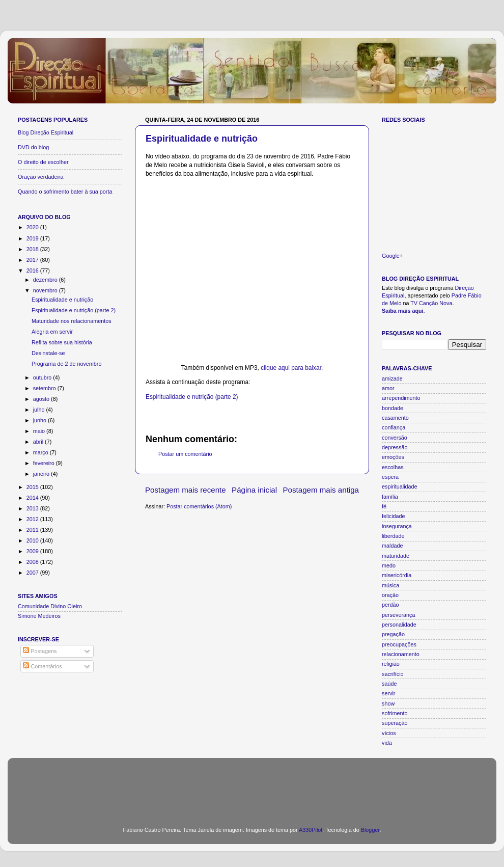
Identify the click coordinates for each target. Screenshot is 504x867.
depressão (395, 447)
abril (39, 442)
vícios (389, 733)
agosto (42, 399)
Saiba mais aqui (403, 311)
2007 (33, 573)
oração (390, 595)
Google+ (392, 256)
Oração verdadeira (40, 177)
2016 (33, 270)
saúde (389, 684)
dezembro (46, 280)
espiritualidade (400, 486)
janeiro (42, 474)
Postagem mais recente (186, 490)
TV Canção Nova (431, 303)
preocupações (399, 644)
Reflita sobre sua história (62, 342)
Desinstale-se (48, 353)
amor (388, 388)
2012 (33, 519)
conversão (395, 438)
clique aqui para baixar (291, 368)
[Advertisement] (252, 786)
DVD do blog (33, 147)
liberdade (393, 536)
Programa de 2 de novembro (66, 364)
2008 (33, 562)
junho (40, 420)
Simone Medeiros (39, 616)
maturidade (396, 556)
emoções (393, 457)
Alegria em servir (52, 332)
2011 (33, 530)
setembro (45, 388)
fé (384, 506)
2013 (33, 508)
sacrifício (393, 674)
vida (387, 743)
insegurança (397, 526)
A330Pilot (311, 830)
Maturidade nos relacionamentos (72, 321)
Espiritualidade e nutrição (202, 139)
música (390, 585)
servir (388, 693)
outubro (43, 377)
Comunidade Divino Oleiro (50, 606)
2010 (33, 540)
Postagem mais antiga (321, 490)
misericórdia (397, 575)
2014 (33, 498)
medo (389, 565)
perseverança (398, 615)
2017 (33, 260)
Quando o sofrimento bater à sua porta (65, 192)
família (390, 497)
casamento (395, 418)
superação (395, 723)
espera (390, 477)
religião (391, 664)
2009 (33, 551)
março (41, 452)
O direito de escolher (43, 162)
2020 (33, 227)
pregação (393, 634)
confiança (394, 427)
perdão (390, 605)
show (388, 703)
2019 (33, 238)
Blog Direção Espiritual (46, 132)
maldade (392, 546)
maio (40, 431)
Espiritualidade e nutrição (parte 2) (192, 397)
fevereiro (45, 463)
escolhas (393, 467)
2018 (33, 249)
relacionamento (401, 654)
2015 (33, 487)
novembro (46, 290)
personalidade (399, 625)
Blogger (370, 830)
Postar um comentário (185, 454)
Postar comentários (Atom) (199, 506)
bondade (393, 408)
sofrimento (395, 713)
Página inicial (254, 490)
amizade (392, 378)
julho (40, 410)
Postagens (40, 651)
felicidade (394, 516)
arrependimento (401, 398)
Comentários (42, 666)
